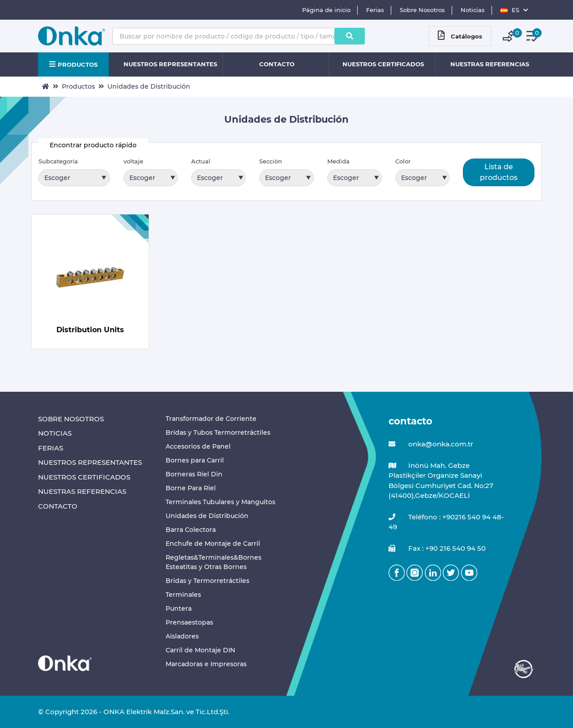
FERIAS (51, 448)
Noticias (473, 10)
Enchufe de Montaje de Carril (213, 544)
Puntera (179, 608)
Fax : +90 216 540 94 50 (437, 549)
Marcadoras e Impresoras (206, 664)
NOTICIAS (55, 433)
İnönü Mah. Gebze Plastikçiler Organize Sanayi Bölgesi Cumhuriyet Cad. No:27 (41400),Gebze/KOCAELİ (441, 480)
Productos (78, 86)
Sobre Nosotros (422, 10)
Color (403, 161)
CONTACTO (277, 64)
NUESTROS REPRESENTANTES (170, 64)
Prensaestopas (189, 622)
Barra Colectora (191, 530)
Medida (338, 161)
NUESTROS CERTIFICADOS (383, 64)
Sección (271, 161)
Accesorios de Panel (198, 446)
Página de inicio (326, 10)
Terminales (183, 595)
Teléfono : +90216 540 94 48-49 (446, 522)
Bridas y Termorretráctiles (207, 581)
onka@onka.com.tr (431, 444)
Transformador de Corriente (211, 419)
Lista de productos (499, 172)
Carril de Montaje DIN (200, 650)
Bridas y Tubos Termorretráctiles (218, 433)
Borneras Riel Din (194, 474)
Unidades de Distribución (149, 86)
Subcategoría (58, 161)
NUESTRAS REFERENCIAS (490, 64)
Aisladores (182, 636)
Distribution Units (90, 330)
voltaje (133, 161)
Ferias (375, 10)
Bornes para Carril (195, 460)
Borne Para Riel (191, 488)
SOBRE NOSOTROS (71, 419)
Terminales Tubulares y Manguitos (220, 502)
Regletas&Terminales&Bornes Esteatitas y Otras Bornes (214, 562)
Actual (201, 161)
